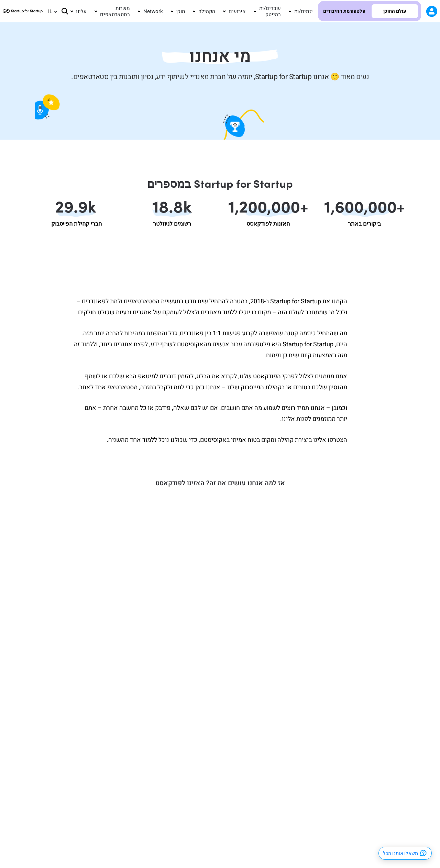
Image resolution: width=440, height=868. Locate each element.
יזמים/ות (304, 11)
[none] (49, 11)
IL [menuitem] (50, 11)
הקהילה (207, 11)
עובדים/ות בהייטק (270, 11)
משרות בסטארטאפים (115, 11)
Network (153, 11)
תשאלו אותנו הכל (405, 853)
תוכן (181, 11)
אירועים (237, 11)
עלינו (81, 11)
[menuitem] (49, 11)
